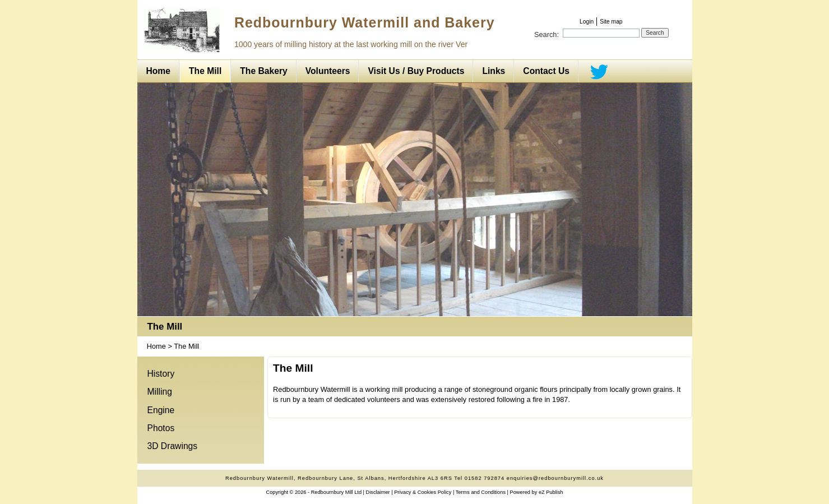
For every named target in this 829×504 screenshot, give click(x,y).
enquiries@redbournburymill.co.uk (555, 478)
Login (587, 22)
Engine (161, 410)
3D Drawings (173, 446)
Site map (611, 22)
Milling (160, 392)
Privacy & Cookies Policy (423, 492)
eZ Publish (551, 492)
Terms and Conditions (481, 492)
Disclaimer (378, 492)
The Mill (165, 327)
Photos (161, 428)
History (161, 374)
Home (156, 346)
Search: (547, 34)
